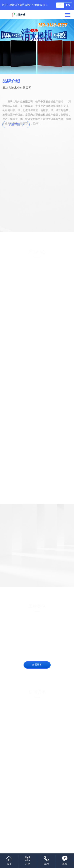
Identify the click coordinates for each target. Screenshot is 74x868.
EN (68, 5)
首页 (9, 864)
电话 (46, 864)
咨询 (65, 864)
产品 (28, 864)
